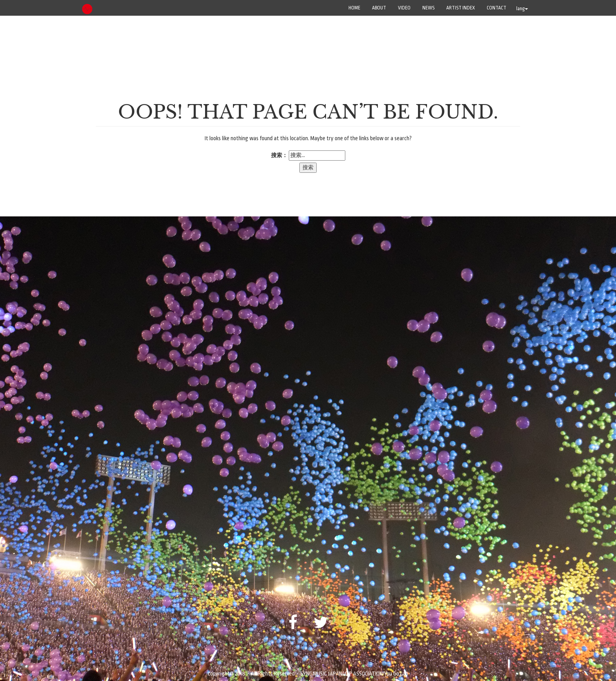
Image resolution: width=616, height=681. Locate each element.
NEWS (428, 8)
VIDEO (404, 8)
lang (522, 9)
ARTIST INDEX (461, 8)
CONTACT (497, 8)
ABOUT (379, 8)
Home (354, 8)
